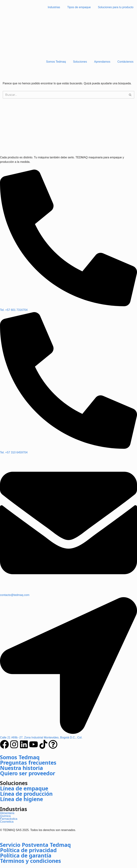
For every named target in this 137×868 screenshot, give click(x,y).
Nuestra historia (21, 768)
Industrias (54, 7)
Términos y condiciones (31, 861)
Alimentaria (7, 813)
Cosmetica (7, 822)
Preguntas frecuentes (28, 763)
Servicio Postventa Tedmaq (35, 845)
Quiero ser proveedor (28, 773)
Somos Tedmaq (56, 62)
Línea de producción (26, 794)
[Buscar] (64, 95)
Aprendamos (102, 62)
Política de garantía (26, 855)
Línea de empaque (24, 788)
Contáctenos (125, 62)
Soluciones (80, 62)
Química (5, 816)
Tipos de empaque (79, 7)
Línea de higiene (21, 799)
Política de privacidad (28, 850)
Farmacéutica (9, 819)
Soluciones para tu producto (116, 7)
